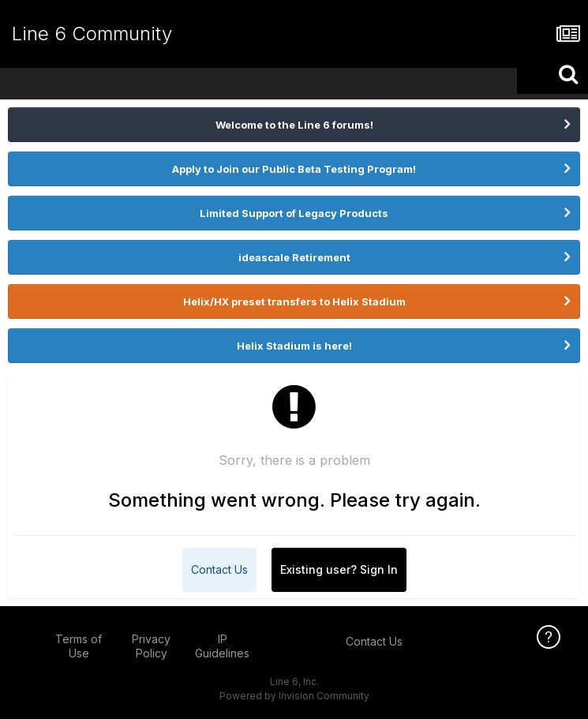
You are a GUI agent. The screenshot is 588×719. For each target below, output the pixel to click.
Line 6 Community (92, 34)
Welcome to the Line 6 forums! (294, 125)
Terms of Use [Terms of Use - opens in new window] (79, 646)
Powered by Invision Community (294, 696)
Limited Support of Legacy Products (294, 213)
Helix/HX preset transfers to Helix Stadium (294, 301)
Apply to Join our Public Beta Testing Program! (294, 169)
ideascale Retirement (294, 257)
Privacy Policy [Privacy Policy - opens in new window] (151, 646)
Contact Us (219, 569)
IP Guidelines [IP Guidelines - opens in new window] (222, 646)
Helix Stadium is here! (294, 346)
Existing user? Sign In (339, 569)
